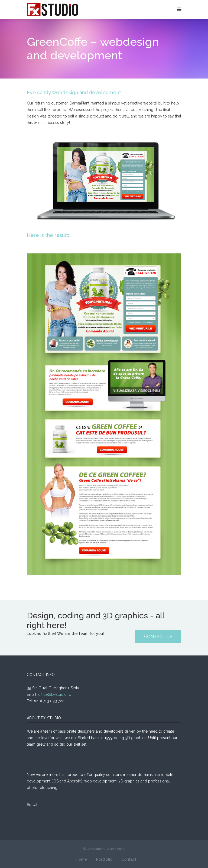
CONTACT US (158, 637)
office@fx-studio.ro (55, 694)
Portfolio (104, 859)
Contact (129, 859)
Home (81, 859)
